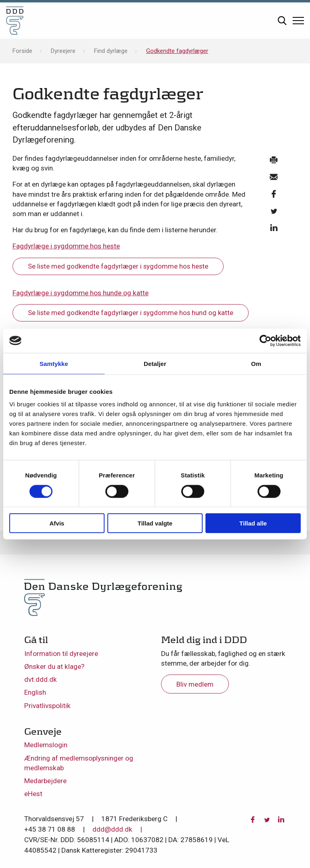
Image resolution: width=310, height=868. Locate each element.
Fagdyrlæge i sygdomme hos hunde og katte (81, 293)
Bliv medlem (195, 684)
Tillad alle (253, 523)
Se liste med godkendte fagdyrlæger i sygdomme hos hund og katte (131, 313)
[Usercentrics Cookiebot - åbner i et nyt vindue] (265, 340)
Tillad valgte (155, 523)
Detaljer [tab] (155, 363)
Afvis (57, 523)
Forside (22, 51)
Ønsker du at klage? (54, 666)
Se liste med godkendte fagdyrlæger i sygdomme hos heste (118, 266)
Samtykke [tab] (54, 363)
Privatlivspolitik (47, 706)
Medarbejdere (45, 781)
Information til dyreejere (61, 654)
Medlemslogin (46, 745)
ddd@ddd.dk (112, 829)
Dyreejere (63, 51)
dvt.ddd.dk (41, 679)
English (35, 692)
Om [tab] (256, 363)
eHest (33, 794)
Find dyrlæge (111, 51)
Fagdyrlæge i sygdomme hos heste (66, 246)
